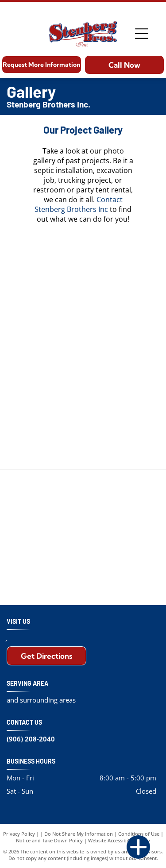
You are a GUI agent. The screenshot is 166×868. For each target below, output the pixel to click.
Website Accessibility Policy (119, 840)
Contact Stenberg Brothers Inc (79, 204)
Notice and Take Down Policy (49, 840)
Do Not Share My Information (79, 834)
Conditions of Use (139, 834)
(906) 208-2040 (31, 739)
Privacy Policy (19, 834)
